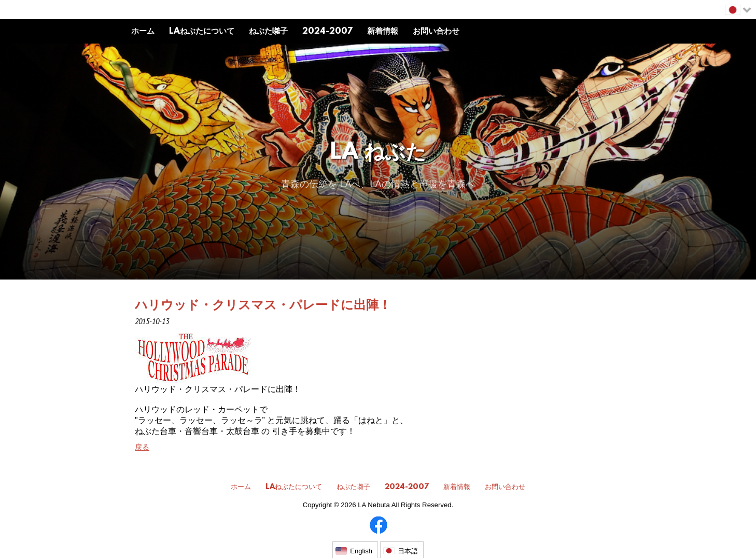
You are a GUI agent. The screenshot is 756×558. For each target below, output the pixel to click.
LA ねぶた (378, 153)
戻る (142, 447)
